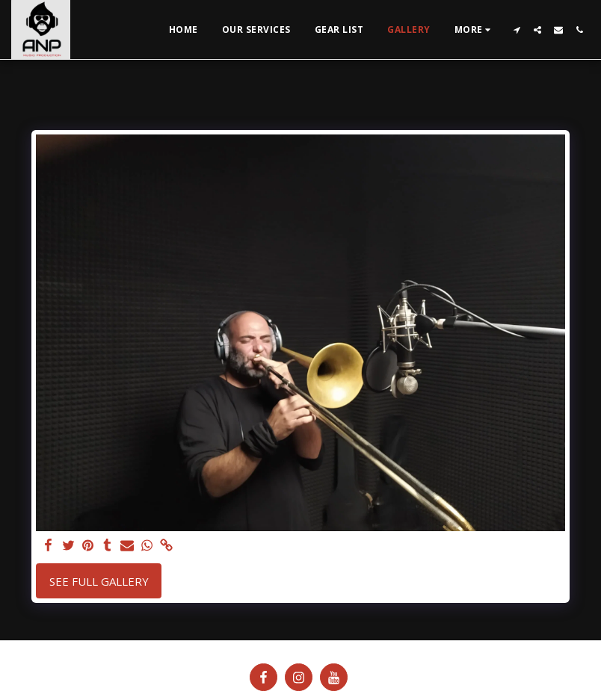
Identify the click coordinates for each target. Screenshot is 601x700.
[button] (517, 30)
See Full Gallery (99, 581)
